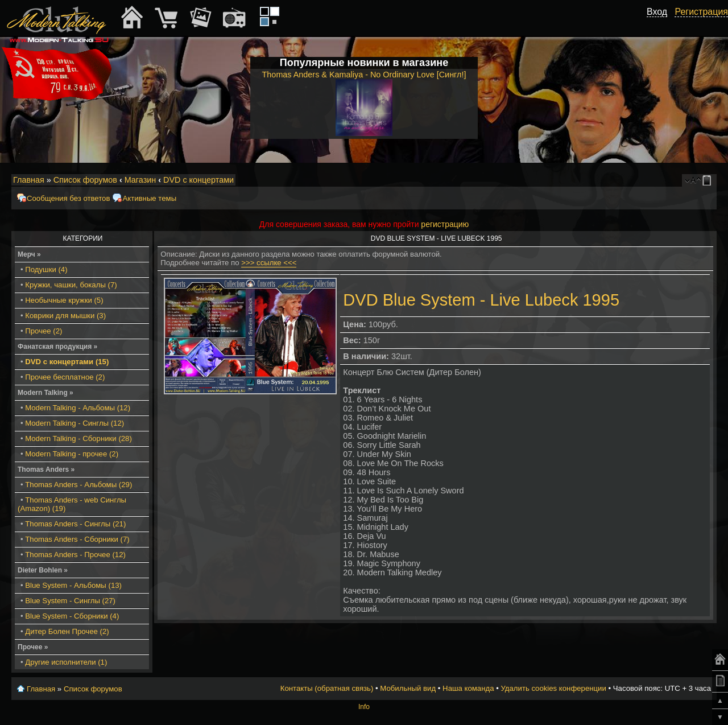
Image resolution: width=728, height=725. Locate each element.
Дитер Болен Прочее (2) (67, 631)
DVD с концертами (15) (67, 362)
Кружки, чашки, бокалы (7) (71, 285)
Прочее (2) (44, 331)
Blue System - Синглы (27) (70, 601)
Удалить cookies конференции (553, 688)
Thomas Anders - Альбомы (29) (78, 485)
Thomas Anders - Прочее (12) (75, 555)
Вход (657, 12)
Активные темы (149, 198)
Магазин (140, 180)
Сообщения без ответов (68, 198)
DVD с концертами (198, 180)
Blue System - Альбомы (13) (73, 585)
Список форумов (85, 180)
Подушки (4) (46, 269)
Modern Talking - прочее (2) (72, 454)
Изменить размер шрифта (693, 180)
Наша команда (468, 688)
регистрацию (445, 224)
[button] (661, 24)
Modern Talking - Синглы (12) (75, 423)
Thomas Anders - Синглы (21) (75, 524)
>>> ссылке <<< (269, 263)
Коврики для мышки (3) (65, 316)
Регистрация (701, 12)
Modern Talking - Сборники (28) (78, 438)
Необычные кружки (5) (64, 300)
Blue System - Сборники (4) (72, 616)
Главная (29, 180)
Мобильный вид (709, 180)
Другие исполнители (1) (66, 662)
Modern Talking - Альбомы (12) (78, 408)
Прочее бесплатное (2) (65, 377)
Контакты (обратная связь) (327, 688)
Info (364, 707)
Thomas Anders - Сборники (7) (77, 539)
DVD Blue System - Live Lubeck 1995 (481, 300)
